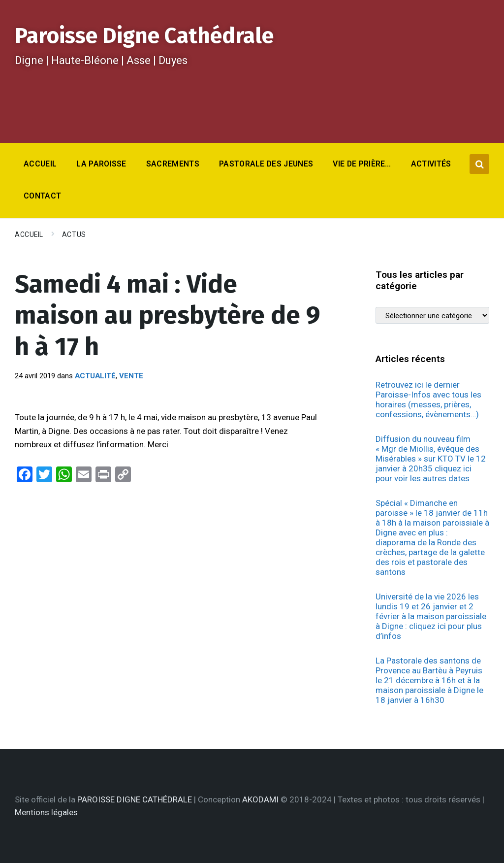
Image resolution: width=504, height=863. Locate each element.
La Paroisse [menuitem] (101, 164)
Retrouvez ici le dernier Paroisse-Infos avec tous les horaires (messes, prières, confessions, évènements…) (428, 399)
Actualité (95, 376)
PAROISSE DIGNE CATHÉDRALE (135, 799)
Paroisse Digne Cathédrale (144, 36)
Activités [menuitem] (431, 164)
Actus (74, 234)
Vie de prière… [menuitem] (362, 164)
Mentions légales (46, 812)
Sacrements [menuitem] (173, 164)
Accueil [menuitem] (40, 164)
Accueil (29, 234)
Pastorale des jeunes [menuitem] (266, 164)
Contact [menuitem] (42, 196)
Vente (131, 376)
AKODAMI (260, 799)
